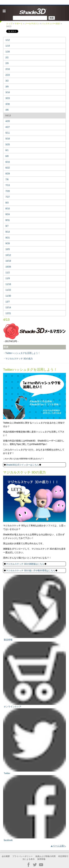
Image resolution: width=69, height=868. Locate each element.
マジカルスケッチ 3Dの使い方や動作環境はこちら (31, 570)
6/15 (8, 162)
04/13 (8, 115)
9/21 (8, 238)
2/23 (8, 75)
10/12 (8, 255)
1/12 (8, 40)
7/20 (8, 191)
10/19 (8, 261)
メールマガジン (32, 24)
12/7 (8, 302)
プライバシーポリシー (22, 856)
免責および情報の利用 (45, 856)
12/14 (8, 307)
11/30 (8, 296)
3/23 (8, 98)
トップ (9, 24)
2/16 (8, 69)
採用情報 (41, 859)
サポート (19, 24)
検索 (52, 18)
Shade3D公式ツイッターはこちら (22, 465)
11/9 (8, 278)
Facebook (29, 865)
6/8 (7, 156)
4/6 (7, 110)
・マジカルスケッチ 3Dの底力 (18, 359)
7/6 (7, 179)
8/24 (8, 214)
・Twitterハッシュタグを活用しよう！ (22, 353)
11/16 (8, 284)
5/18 (8, 139)
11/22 (8, 290)
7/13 (8, 185)
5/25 (8, 144)
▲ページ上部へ (58, 846)
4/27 (8, 127)
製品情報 (8, 640)
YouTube (41, 865)
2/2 (7, 57)
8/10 (8, 208)
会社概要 (6, 856)
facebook (8, 840)
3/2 (7, 81)
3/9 (7, 87)
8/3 (7, 203)
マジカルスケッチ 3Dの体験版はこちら (25, 564)
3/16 (8, 92)
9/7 (7, 226)
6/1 (7, 150)
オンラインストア (12, 707)
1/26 (8, 52)
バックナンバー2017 (51, 24)
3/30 (8, 104)
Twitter (7, 773)
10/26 (8, 267)
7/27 (8, 197)
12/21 (8, 313)
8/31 (8, 220)
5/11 (8, 133)
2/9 (7, 63)
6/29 (8, 174)
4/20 (8, 121)
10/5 (8, 249)
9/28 (8, 243)
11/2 (8, 272)
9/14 (8, 232)
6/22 (8, 168)
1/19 (8, 46)
